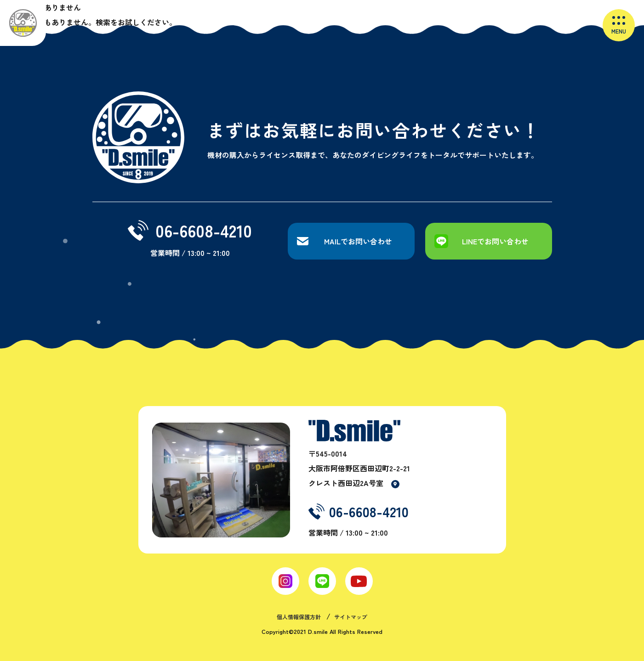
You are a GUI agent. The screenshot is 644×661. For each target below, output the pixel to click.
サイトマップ (351, 617)
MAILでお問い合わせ (358, 241)
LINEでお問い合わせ (495, 241)
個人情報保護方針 (299, 617)
